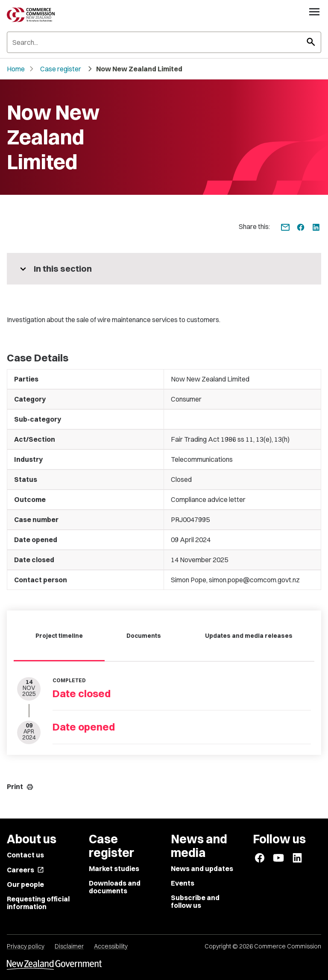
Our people (25, 884)
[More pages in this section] (164, 269)
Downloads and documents (115, 887)
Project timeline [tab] (59, 636)
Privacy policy (26, 946)
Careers (25, 870)
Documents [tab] (144, 636)
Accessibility (111, 946)
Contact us (25, 855)
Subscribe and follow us (195, 901)
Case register (61, 69)
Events (183, 883)
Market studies (114, 869)
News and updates (202, 869)
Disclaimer (69, 946)
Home (16, 69)
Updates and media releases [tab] (249, 636)
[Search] (164, 42)
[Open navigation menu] (314, 12)
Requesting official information (38, 903)
